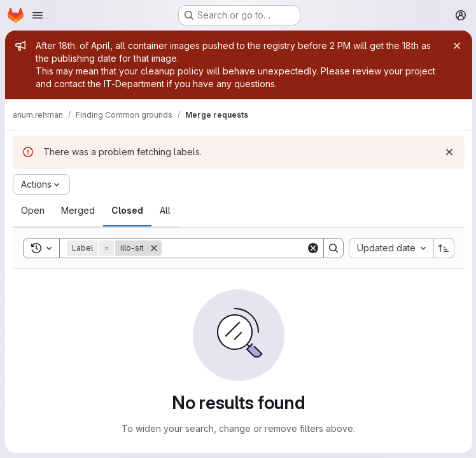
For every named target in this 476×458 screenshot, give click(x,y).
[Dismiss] (448, 152)
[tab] (33, 211)
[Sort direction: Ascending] (443, 248)
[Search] (241, 248)
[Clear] (312, 248)
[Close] (456, 46)
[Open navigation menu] (38, 15)
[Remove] (154, 248)
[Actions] (41, 184)
